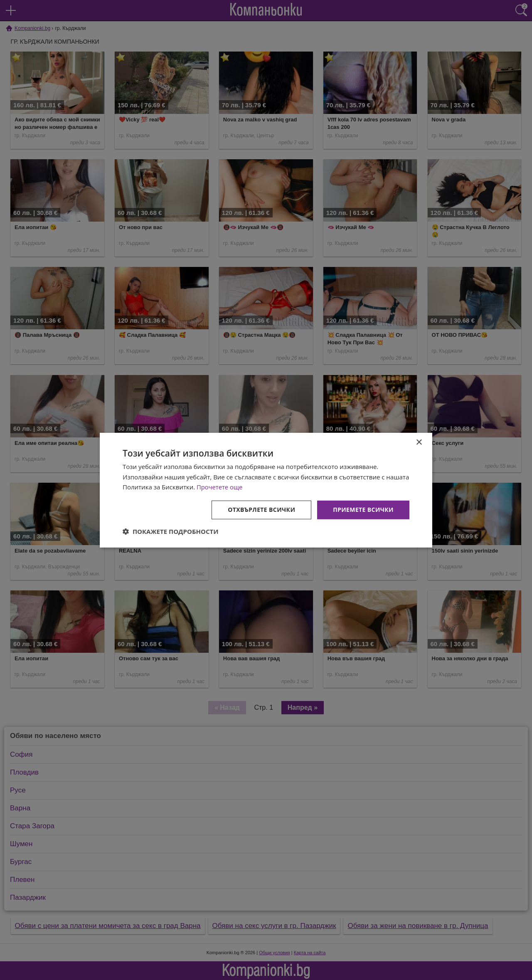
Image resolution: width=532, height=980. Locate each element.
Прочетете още (220, 487)
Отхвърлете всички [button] (261, 510)
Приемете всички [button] (363, 510)
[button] (171, 531)
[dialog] (266, 490)
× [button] (419, 442)
